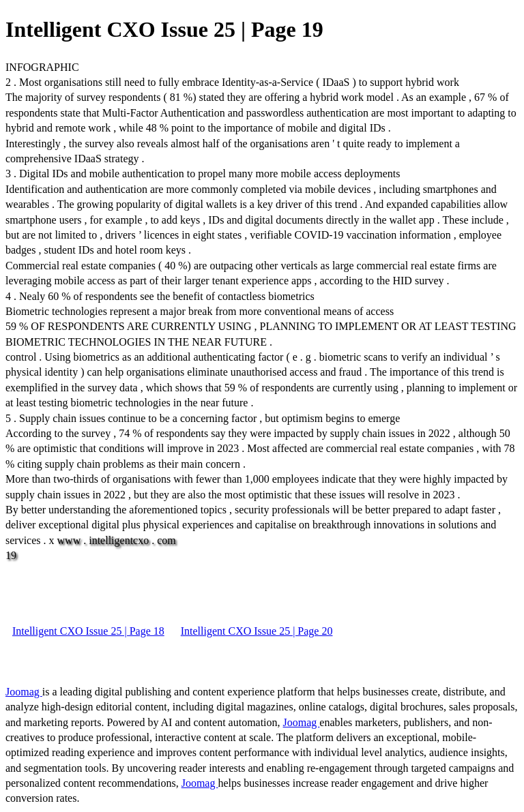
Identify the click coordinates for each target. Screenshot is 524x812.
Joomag (24, 692)
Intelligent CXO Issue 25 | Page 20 (257, 631)
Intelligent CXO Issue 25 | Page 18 (88, 631)
